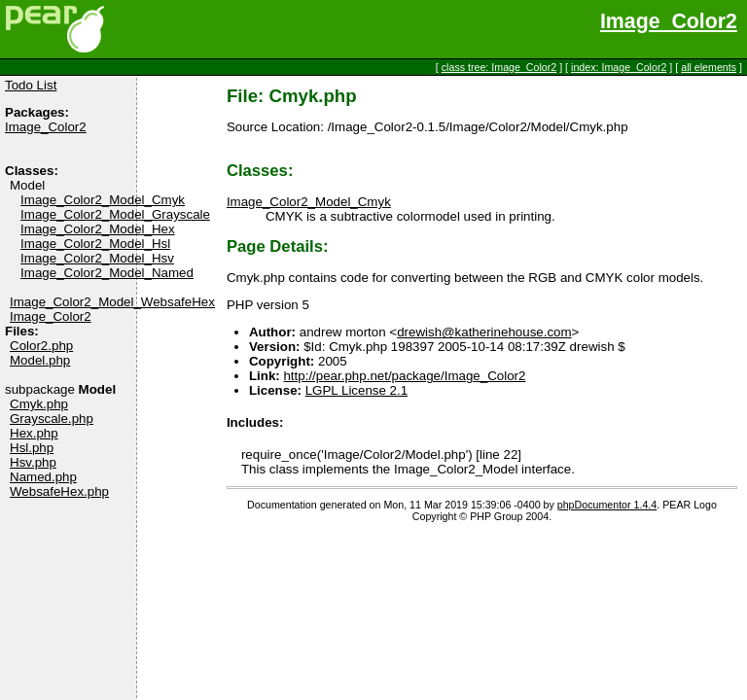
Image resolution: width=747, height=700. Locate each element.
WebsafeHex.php (59, 491)
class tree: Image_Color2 (499, 67)
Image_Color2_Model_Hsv (97, 258)
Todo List (31, 85)
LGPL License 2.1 (356, 390)
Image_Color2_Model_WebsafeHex (112, 302)
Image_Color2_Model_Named (107, 273)
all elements (709, 67)
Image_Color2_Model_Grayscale (115, 214)
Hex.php (34, 433)
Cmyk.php (39, 404)
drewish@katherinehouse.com (484, 332)
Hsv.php (33, 462)
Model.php (40, 360)
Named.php (43, 477)
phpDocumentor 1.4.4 (607, 505)
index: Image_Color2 (619, 67)
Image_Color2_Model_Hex (98, 229)
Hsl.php (32, 448)
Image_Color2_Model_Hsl (95, 244)
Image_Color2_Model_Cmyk (103, 200)
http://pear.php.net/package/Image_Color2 (404, 376)
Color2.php (41, 346)
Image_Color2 (669, 21)
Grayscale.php (52, 419)
